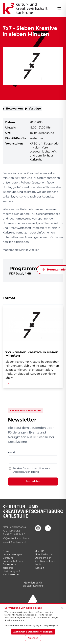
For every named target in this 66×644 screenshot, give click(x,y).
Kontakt (40, 568)
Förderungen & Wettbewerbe (11, 573)
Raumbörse (9, 564)
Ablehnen (33, 638)
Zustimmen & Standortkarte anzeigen (33, 632)
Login (38, 564)
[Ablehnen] (62, 608)
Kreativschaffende (13, 561)
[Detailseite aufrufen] (33, 346)
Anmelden (33, 481)
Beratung (8, 558)
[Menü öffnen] (59, 8)
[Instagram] (38, 533)
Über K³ (40, 551)
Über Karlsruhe (44, 554)
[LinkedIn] (48, 533)
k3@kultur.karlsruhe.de (16, 538)
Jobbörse (8, 568)
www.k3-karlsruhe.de (15, 542)
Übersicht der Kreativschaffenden (46, 559)
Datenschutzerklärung (26, 472)
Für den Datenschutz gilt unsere (31, 470)
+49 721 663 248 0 (15, 534)
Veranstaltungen (12, 554)
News (6, 551)
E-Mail (12, 452)
